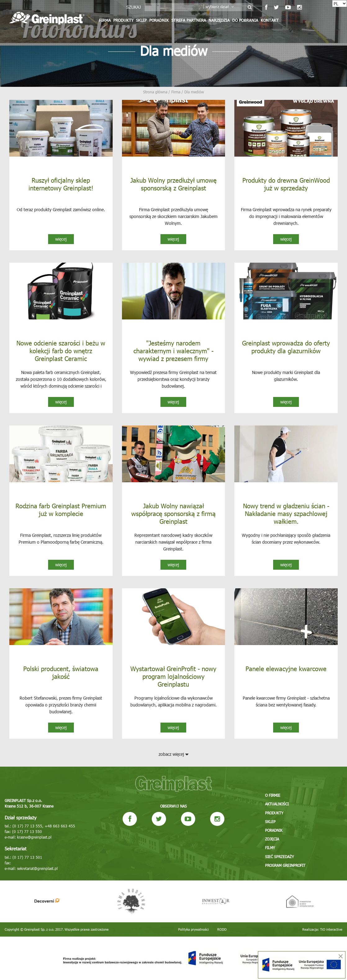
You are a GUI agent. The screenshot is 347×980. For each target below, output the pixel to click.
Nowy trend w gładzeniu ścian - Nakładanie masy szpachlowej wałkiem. (286, 513)
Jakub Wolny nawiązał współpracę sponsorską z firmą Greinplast (173, 513)
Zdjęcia (272, 839)
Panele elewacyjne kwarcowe (286, 668)
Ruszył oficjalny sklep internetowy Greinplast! (61, 184)
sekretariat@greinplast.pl (37, 868)
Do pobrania (245, 20)
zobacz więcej (173, 754)
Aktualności (277, 804)
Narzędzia (219, 20)
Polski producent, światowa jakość (61, 672)
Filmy (270, 848)
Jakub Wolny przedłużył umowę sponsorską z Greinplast (173, 184)
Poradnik (159, 20)
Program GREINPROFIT (285, 865)
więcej (61, 239)
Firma (105, 20)
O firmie (273, 796)
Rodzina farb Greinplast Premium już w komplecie (61, 509)
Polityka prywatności (194, 929)
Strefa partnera (189, 20)
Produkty (123, 20)
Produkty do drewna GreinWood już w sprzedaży (286, 184)
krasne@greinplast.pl (34, 837)
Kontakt (270, 20)
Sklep (141, 20)
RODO (222, 929)
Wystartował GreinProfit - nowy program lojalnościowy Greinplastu (173, 676)
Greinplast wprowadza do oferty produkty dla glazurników (286, 347)
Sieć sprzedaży (279, 857)
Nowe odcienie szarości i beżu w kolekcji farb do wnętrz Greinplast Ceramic (61, 350)
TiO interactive (331, 929)
